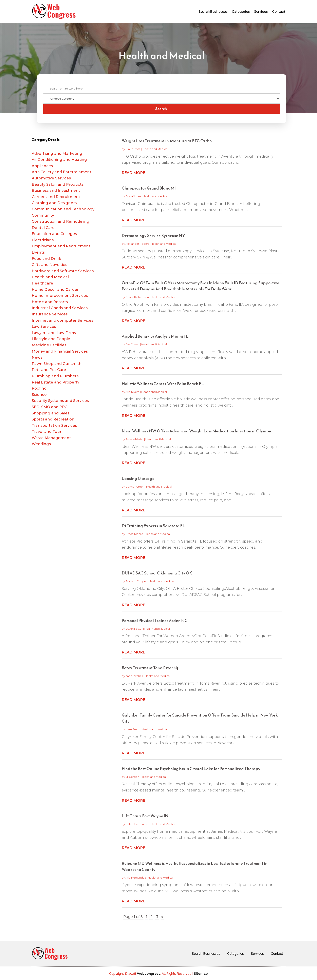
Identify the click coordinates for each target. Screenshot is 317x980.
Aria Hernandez (136, 878)
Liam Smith (133, 729)
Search (161, 109)
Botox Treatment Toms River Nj (150, 668)
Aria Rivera (133, 392)
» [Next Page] (162, 917)
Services (261, 11)
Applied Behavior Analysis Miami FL (155, 336)
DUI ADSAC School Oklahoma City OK (157, 573)
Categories (241, 11)
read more (133, 173)
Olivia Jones (133, 196)
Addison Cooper (136, 581)
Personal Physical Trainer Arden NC (155, 621)
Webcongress (149, 974)
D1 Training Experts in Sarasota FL (153, 526)
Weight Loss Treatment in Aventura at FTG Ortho (167, 141)
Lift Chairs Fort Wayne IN (145, 816)
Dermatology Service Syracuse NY (153, 236)
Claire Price (133, 149)
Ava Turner (133, 344)
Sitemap (201, 974)
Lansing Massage (138, 478)
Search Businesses (213, 11)
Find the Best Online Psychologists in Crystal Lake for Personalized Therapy (191, 769)
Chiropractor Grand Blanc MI (149, 188)
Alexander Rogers (137, 244)
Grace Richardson (137, 297)
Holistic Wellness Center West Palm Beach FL (163, 384)
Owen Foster (134, 629)
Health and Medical (155, 149)
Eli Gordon (132, 777)
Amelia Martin (135, 439)
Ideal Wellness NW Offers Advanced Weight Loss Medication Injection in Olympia (197, 431)
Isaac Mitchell (134, 676)
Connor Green (135, 487)
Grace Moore (134, 534)
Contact (279, 11)
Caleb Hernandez (137, 824)
